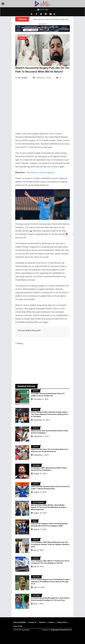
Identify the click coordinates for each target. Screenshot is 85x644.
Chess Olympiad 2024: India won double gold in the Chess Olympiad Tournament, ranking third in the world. (50, 414)
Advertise (42, 622)
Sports (22, 38)
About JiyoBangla (19, 622)
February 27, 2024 (42, 78)
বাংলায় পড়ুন (43, 9)
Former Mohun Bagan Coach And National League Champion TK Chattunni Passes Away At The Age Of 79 (50, 582)
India (35, 521)
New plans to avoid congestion (41, 172)
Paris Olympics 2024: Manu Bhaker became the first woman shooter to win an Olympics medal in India (50, 544)
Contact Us (32, 622)
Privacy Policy (62, 622)
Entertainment (39, 502)
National (36, 465)
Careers (51, 622)
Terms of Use (18, 626)
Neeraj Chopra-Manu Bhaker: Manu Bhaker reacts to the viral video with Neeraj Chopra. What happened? (49, 507)
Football (36, 595)
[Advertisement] (42, 107)
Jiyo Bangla (21, 78)
